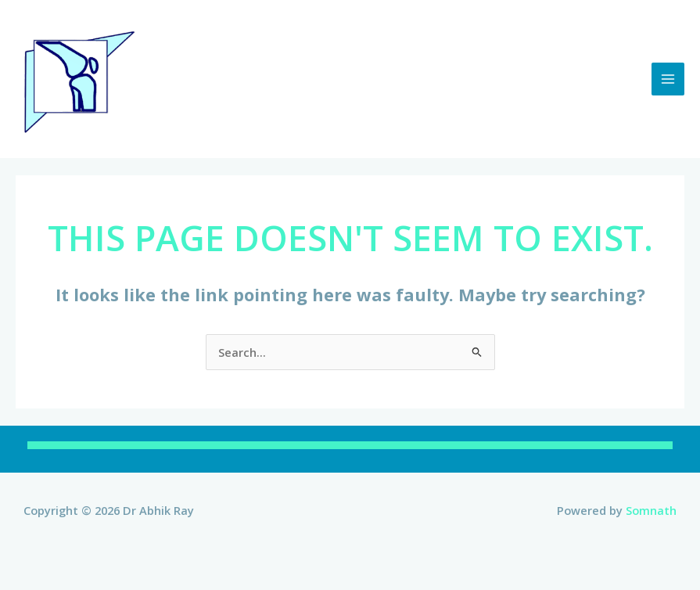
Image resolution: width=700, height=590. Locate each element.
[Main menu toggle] (668, 79)
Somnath (651, 510)
